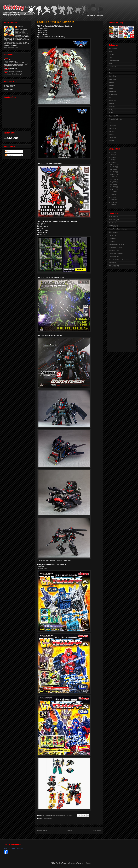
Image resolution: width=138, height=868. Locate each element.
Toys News (112, 131)
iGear (110, 73)
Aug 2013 (113, 174)
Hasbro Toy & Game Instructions (118, 229)
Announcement (113, 48)
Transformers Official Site (116, 254)
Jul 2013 (113, 177)
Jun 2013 (113, 179)
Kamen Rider (113, 76)
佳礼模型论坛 (113, 263)
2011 (112, 198)
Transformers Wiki (114, 257)
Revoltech (112, 107)
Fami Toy (7, 848)
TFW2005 (112, 241)
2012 (112, 195)
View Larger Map (17, 113)
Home (69, 830)
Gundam (111, 70)
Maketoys (112, 85)
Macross (111, 82)
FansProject (112, 67)
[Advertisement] (119, 311)
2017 (112, 152)
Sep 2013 (113, 172)
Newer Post (42, 830)
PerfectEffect (113, 101)
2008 (112, 205)
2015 (112, 157)
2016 (112, 155)
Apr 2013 (113, 184)
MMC (110, 98)
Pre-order (112, 104)
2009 (112, 203)
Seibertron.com (113, 232)
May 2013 (113, 182)
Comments (9, 155)
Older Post (96, 830)
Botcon (111, 52)
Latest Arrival (47, 819)
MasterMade (112, 91)
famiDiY (111, 64)
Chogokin (112, 55)
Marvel (111, 88)
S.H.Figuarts (112, 110)
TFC (110, 122)
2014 (112, 160)
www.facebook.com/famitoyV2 (13, 74)
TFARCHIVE (112, 235)
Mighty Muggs (113, 95)
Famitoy (20, 26)
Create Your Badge (17, 848)
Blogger (88, 863)
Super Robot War (114, 116)
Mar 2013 (113, 187)
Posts (8, 152)
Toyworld (111, 134)
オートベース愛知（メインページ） (119, 260)
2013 (112, 162)
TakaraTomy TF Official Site (117, 244)
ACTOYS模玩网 (113, 217)
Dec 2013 (113, 164)
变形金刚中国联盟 (114, 266)
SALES (111, 113)
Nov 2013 (113, 167)
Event (111, 58)
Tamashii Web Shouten (115, 119)
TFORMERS (112, 238)
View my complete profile (11, 47)
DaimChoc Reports (114, 223)
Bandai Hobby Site (114, 220)
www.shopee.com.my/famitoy (13, 71)
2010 (112, 200)
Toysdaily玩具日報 (114, 251)
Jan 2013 (113, 192)
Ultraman (111, 141)
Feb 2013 (113, 189)
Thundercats (112, 125)
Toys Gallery (112, 128)
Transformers (113, 138)
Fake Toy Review (114, 61)
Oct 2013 (113, 169)
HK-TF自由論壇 (113, 226)
